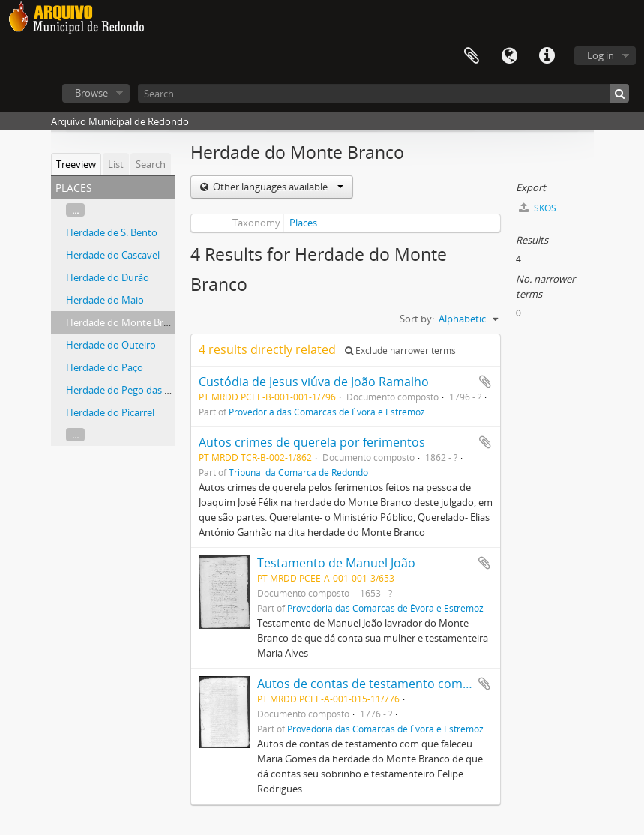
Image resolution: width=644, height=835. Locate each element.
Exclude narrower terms (400, 350)
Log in (601, 55)
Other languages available (277, 187)
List (116, 164)
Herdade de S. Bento (112, 232)
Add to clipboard (485, 382)
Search (151, 164)
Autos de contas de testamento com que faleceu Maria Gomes (433, 684)
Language (509, 56)
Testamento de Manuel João (336, 563)
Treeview (76, 164)
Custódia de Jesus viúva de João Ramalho (314, 382)
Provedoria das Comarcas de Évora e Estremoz (327, 412)
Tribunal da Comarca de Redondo (298, 472)
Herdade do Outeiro (111, 345)
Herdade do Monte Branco (126, 322)
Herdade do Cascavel (113, 255)
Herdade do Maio (105, 300)
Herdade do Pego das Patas (127, 390)
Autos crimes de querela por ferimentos (312, 442)
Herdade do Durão (108, 277)
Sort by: (417, 319)
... (75, 210)
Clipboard (472, 56)
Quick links (547, 56)
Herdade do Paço (105, 367)
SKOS (538, 208)
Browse (91, 93)
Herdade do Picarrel (110, 412)
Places (303, 223)
